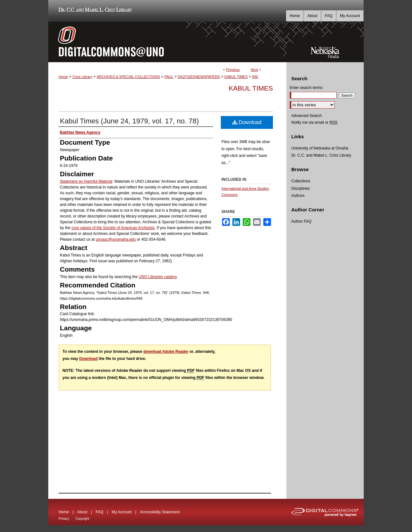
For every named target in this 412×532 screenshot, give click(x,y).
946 (255, 77)
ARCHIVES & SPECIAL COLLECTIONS (128, 77)
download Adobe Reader (166, 352)
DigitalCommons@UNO (167, 42)
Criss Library (82, 77)
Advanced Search (307, 116)
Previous (233, 70)
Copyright (82, 519)
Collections (301, 181)
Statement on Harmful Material (86, 181)
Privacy (64, 519)
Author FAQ (301, 221)
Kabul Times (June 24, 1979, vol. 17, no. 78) (129, 121)
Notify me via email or (314, 122)
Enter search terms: (307, 88)
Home (63, 77)
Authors (298, 196)
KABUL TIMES (236, 77)
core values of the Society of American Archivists (113, 228)
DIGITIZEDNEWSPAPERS (199, 77)
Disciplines (300, 189)
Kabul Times (251, 88)
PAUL (169, 77)
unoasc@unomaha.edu (116, 239)
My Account (122, 512)
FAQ (99, 512)
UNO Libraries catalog (158, 277)
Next (254, 70)
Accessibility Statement (160, 512)
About (82, 512)
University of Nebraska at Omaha (320, 148)
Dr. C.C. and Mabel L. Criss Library (94, 11)
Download (247, 122)
